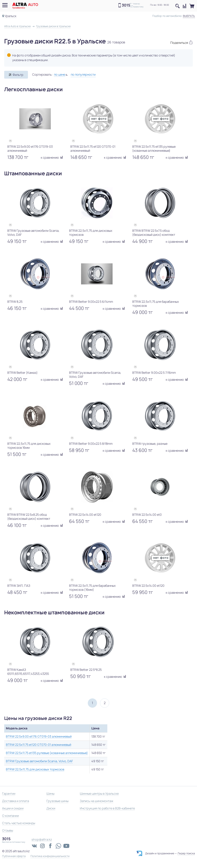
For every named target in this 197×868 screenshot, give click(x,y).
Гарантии (9, 794)
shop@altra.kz (42, 839)
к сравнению (52, 157)
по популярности (83, 74)
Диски (51, 808)
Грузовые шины (57, 801)
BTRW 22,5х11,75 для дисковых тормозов (35, 769)
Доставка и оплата (16, 801)
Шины (50, 794)
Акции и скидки (13, 808)
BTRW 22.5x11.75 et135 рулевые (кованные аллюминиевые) (47, 753)
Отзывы (8, 830)
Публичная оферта (14, 856)
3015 (126, 5)
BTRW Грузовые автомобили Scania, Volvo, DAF (39, 761)
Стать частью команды (19, 823)
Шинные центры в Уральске (99, 794)
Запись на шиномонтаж (97, 801)
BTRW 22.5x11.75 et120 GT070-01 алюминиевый (39, 745)
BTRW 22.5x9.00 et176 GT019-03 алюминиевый (39, 736)
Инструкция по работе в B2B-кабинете (107, 808)
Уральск (11, 16)
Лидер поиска (186, 853)
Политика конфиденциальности (50, 856)
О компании (11, 816)
